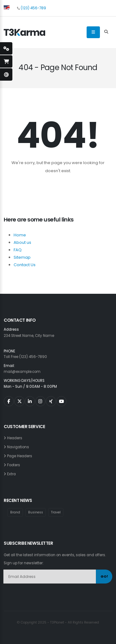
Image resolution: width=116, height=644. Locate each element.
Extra (12, 474)
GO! (104, 576)
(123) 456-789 (33, 8)
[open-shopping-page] (6, 61)
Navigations (19, 447)
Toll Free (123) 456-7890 (25, 357)
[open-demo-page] (6, 74)
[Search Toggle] (106, 32)
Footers (15, 465)
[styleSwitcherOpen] (6, 48)
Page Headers (21, 456)
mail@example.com (22, 372)
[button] (7, 7)
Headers (16, 438)
